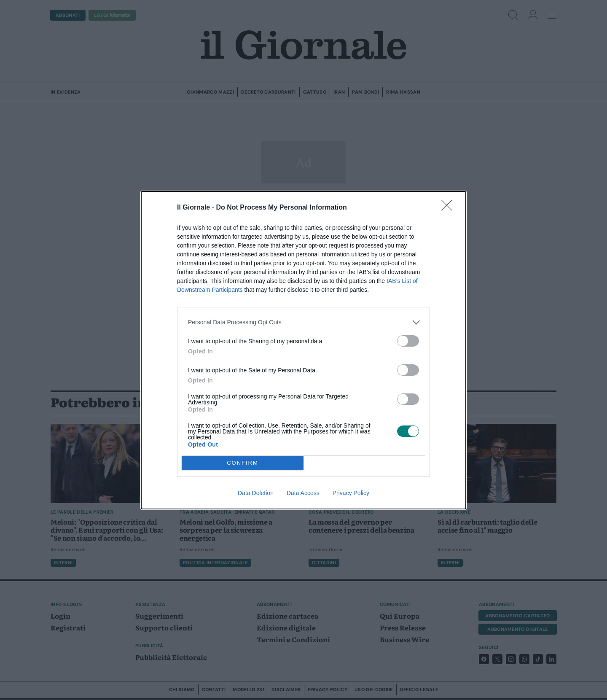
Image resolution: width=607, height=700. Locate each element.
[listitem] (303, 322)
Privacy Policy (351, 493)
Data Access (303, 493)
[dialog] (303, 350)
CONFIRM (243, 463)
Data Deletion (256, 493)
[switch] (408, 341)
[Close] (449, 208)
